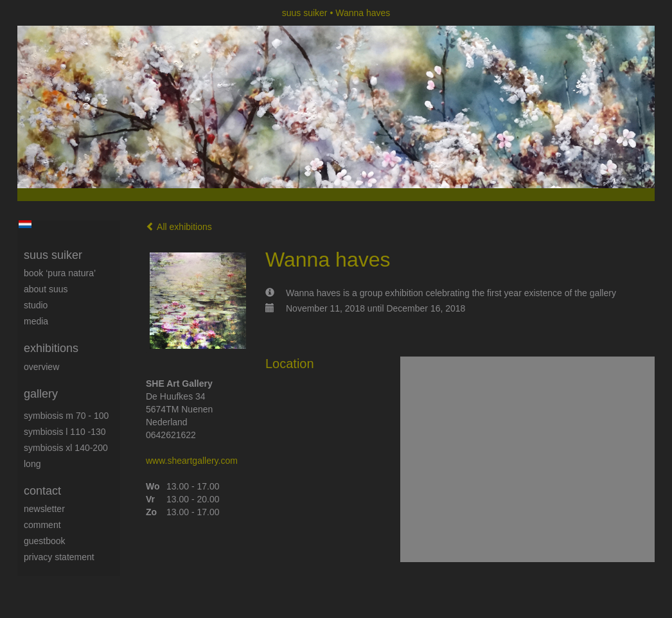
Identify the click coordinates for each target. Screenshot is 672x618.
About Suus (46, 289)
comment (42, 525)
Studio (36, 305)
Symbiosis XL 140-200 (66, 448)
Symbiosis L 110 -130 (65, 432)
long (32, 464)
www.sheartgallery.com (192, 461)
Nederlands (25, 224)
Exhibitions (51, 348)
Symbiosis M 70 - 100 (66, 416)
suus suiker (305, 13)
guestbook (45, 541)
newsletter (44, 509)
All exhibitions (179, 227)
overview (41, 367)
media (36, 321)
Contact (42, 491)
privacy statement (59, 557)
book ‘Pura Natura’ (60, 273)
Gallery (41, 394)
